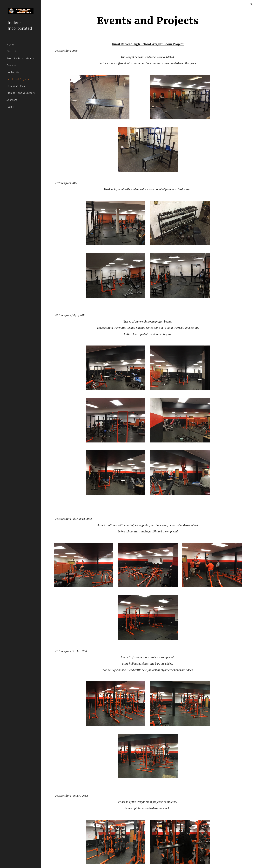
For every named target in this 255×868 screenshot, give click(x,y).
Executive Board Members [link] (22, 58)
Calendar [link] (12, 65)
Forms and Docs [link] (16, 86)
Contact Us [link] (13, 72)
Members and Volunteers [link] (21, 93)
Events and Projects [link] (18, 79)
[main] (148, 21)
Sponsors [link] (12, 100)
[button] (251, 5)
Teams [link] (10, 107)
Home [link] (10, 44)
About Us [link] (12, 51)
